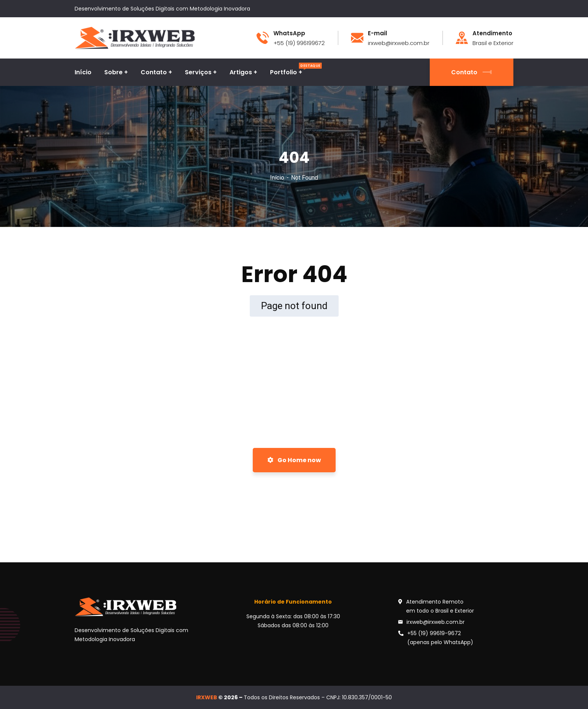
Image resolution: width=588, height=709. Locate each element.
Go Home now (294, 460)
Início (277, 178)
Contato (472, 72)
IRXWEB (207, 697)
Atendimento (492, 33)
